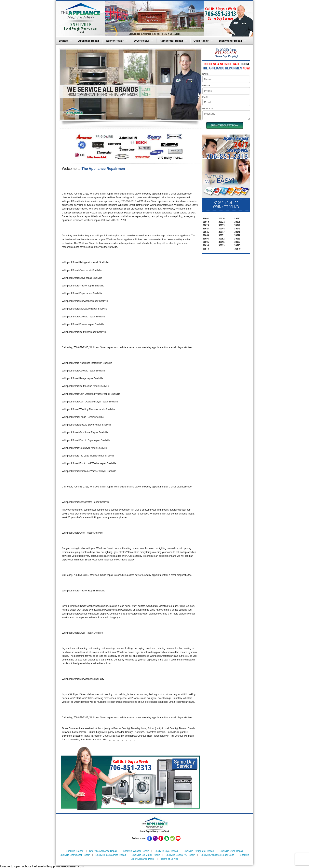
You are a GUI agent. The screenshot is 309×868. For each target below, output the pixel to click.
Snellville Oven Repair (231, 851)
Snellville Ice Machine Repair (111, 855)
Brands (63, 41)
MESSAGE (208, 108)
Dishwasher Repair (231, 41)
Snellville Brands (75, 851)
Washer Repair (115, 41)
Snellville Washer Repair (136, 851)
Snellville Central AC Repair (180, 855)
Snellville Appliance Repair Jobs (217, 855)
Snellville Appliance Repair (103, 851)
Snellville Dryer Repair (166, 851)
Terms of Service (170, 859)
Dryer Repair (142, 41)
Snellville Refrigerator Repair (199, 851)
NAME (206, 74)
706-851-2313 (221, 14)
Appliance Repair (89, 41)
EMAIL (206, 97)
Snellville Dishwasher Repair (75, 855)
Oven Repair (201, 41)
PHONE (206, 85)
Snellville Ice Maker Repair (146, 855)
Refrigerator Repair (171, 41)
